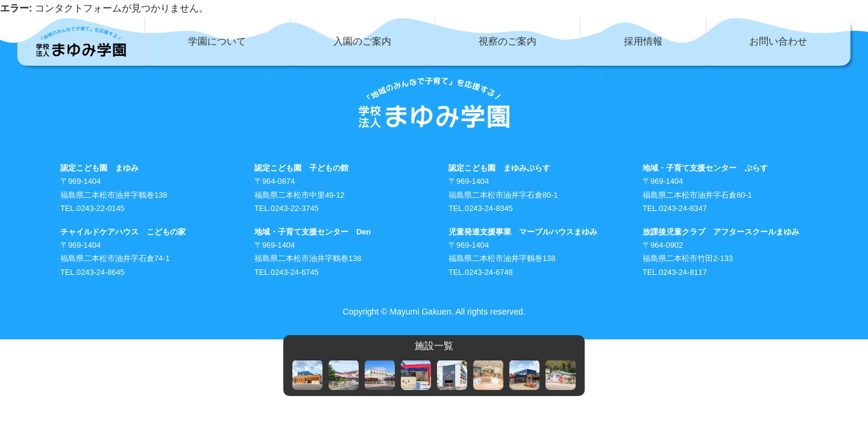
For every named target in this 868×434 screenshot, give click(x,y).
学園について (217, 41)
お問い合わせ (778, 41)
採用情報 (643, 41)
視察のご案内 (508, 41)
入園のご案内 (362, 41)
